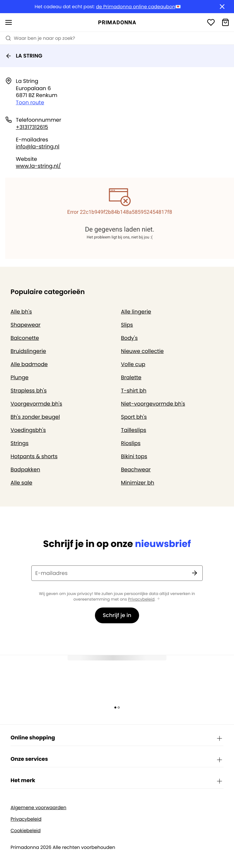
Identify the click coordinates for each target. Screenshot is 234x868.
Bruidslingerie (28, 351)
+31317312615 (32, 127)
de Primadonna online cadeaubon (135, 7)
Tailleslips (134, 430)
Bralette (131, 377)
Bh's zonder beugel (35, 417)
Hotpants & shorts (34, 456)
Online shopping (117, 738)
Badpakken (25, 470)
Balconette (25, 338)
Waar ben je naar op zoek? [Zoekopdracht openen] (40, 38)
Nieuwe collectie (142, 351)
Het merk (117, 781)
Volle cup (133, 364)
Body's (129, 338)
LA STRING (24, 56)
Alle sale (21, 483)
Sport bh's (134, 417)
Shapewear (26, 325)
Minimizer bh (138, 483)
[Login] (211, 22)
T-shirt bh (134, 391)
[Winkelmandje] (225, 22)
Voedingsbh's (28, 430)
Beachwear (136, 470)
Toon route (30, 102)
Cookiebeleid (26, 831)
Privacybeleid (141, 599)
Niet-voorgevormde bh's (153, 404)
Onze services (117, 759)
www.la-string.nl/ (38, 166)
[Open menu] (9, 22)
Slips (127, 325)
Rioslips (131, 443)
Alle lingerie (136, 312)
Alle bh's (21, 312)
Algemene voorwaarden (38, 808)
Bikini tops (134, 456)
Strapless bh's (29, 391)
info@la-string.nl (38, 147)
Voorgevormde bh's (36, 404)
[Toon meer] (159, 599)
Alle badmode (29, 364)
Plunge (19, 377)
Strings (20, 443)
